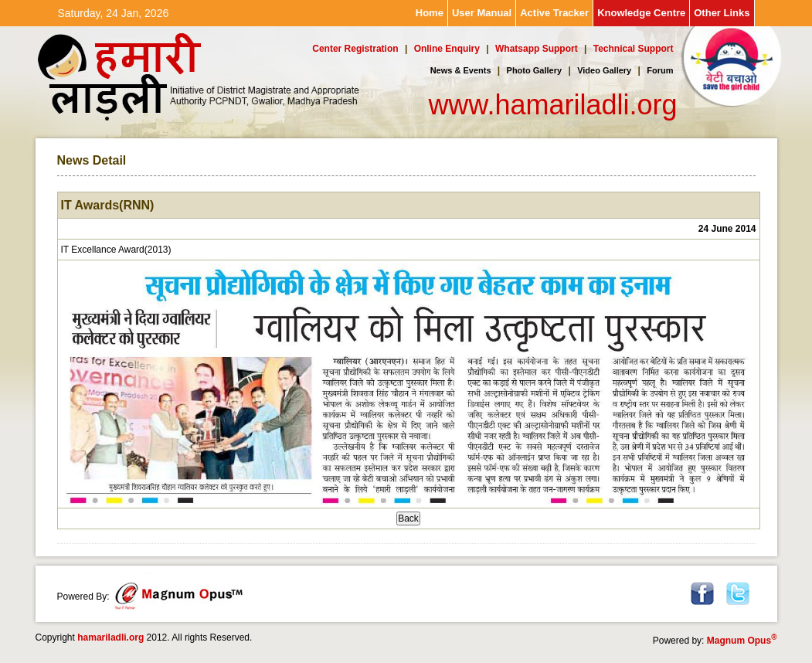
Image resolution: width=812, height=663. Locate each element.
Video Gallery (604, 70)
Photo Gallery (535, 70)
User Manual (482, 13)
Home (430, 13)
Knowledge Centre (641, 13)
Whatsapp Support (537, 49)
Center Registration (355, 49)
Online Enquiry (447, 49)
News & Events (461, 70)
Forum (660, 70)
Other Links (722, 13)
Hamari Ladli (135, 78)
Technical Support (634, 49)
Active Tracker (554, 13)
